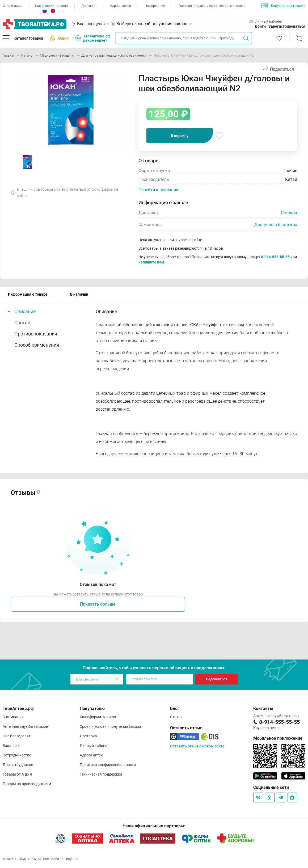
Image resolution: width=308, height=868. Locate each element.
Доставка (89, 6)
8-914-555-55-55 (275, 257)
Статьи (176, 717)
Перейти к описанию (159, 190)
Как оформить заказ (51, 6)
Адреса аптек (121, 6)
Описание (25, 311)
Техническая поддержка (101, 774)
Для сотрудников (18, 765)
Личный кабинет (94, 746)
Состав (22, 323)
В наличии (79, 294)
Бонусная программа (283, 6)
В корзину (180, 136)
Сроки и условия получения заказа (110, 726)
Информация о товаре (28, 294)
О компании (12, 6)
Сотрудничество (17, 755)
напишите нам (151, 262)
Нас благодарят (17, 736)
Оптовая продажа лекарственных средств (212, 6)
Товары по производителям (27, 784)
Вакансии (11, 746)
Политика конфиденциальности (108, 765)
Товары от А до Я (17, 774)
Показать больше (98, 604)
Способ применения (37, 345)
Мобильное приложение (278, 738)
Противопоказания (36, 334)
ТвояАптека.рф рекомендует (93, 38)
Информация (155, 6)
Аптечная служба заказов (25, 726)
